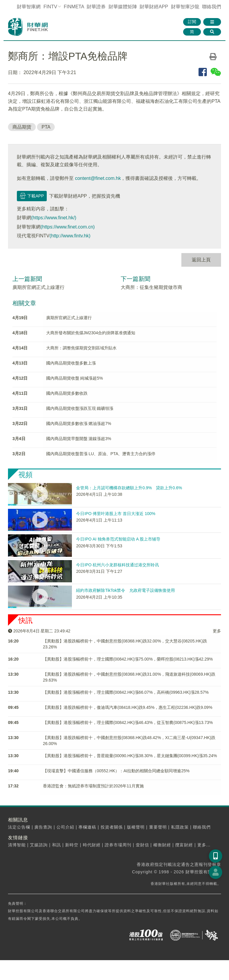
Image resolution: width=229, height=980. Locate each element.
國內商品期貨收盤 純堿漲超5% (75, 378)
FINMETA (74, 7)
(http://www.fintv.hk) (70, 236)
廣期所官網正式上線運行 (38, 287)
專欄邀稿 (87, 827)
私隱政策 (180, 827)
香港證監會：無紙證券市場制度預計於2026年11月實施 (93, 786)
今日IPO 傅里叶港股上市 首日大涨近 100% (116, 514)
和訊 (57, 845)
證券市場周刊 (118, 845)
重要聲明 (158, 827)
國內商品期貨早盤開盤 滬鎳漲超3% (79, 439)
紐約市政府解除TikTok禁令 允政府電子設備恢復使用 (125, 590)
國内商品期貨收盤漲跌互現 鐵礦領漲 (80, 408)
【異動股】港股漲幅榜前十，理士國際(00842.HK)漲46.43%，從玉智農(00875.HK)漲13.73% (128, 722)
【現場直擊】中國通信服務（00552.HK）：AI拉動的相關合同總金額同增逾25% (116, 771)
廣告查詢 (43, 827)
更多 (217, 631)
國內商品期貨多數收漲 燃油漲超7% (79, 423)
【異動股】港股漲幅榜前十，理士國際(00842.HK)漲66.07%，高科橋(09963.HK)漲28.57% (126, 692)
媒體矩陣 (123, 7)
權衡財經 (162, 845)
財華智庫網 (29, 7)
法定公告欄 (19, 827)
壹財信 (142, 845)
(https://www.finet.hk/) (54, 218)
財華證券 (96, 7)
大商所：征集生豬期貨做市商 (151, 287)
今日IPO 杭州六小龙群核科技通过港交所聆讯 (117, 565)
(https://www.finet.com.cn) (68, 227)
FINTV (50, 7)
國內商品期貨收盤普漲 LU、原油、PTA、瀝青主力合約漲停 (101, 454)
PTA (46, 127)
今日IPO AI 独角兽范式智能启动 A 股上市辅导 (118, 539)
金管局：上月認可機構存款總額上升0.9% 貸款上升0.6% (129, 488)
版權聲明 (136, 827)
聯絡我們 (212, 7)
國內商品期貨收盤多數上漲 (71, 363)
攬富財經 (184, 845)
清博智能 (17, 845)
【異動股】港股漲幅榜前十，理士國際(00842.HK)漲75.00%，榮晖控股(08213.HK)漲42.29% (128, 659)
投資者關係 (112, 827)
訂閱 (192, 22)
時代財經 (92, 845)
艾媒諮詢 (39, 845)
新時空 (72, 845)
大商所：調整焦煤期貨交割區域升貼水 (81, 348)
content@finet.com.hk (98, 178)
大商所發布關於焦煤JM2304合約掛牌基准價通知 (91, 333)
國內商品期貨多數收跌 (67, 393)
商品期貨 (22, 127)
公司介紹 (65, 827)
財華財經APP (154, 7)
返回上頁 (201, 260)
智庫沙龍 (185, 7)
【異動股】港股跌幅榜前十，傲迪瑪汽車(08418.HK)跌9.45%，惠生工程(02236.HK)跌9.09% (128, 707)
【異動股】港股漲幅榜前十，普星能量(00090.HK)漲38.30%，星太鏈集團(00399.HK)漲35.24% (130, 756)
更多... (204, 845)
